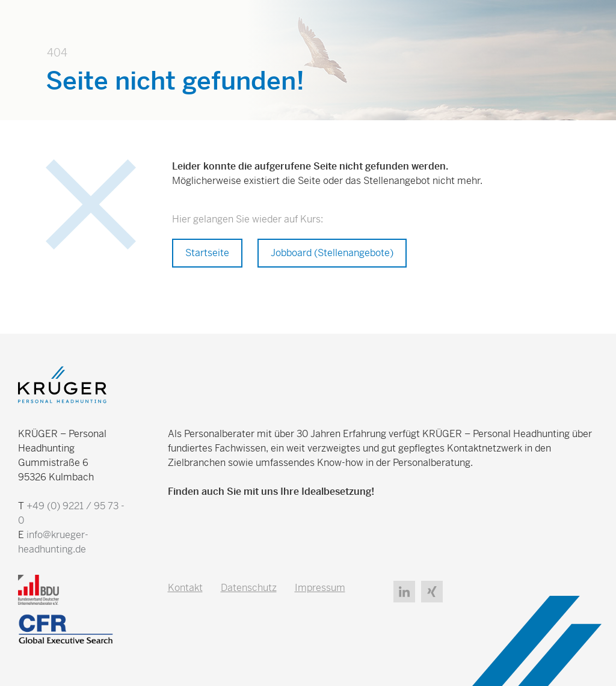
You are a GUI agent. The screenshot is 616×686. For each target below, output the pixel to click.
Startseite (207, 253)
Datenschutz (249, 588)
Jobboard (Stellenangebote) (332, 253)
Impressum (320, 588)
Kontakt (185, 588)
